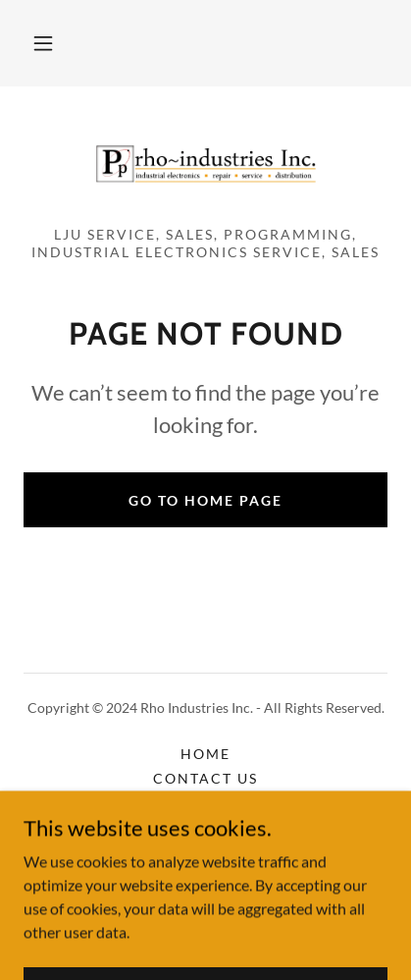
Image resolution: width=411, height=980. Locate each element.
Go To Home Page (205, 500)
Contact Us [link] (205, 778)
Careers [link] (205, 827)
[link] (206, 164)
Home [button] (205, 754)
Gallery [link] (205, 803)
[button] (43, 43)
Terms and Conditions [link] (205, 852)
